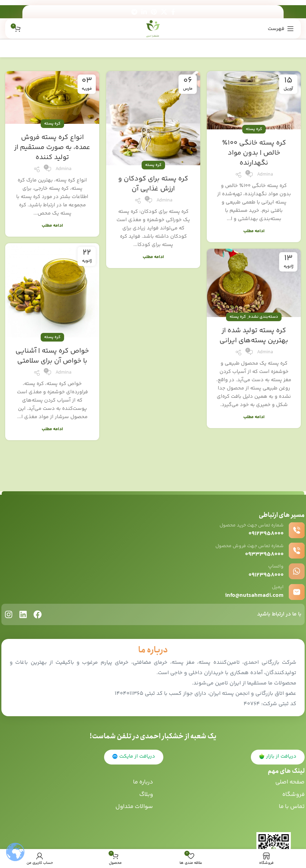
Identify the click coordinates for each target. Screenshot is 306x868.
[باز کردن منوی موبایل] (281, 29)
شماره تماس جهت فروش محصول (244, 546)
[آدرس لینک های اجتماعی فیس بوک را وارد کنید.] (173, 12)
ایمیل (277, 587)
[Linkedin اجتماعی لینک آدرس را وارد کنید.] (144, 12)
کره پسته (254, 129)
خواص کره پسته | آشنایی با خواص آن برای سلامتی (52, 356)
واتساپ (275, 566)
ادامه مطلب (254, 231)
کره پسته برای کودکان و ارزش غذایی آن (153, 184)
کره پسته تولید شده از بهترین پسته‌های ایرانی (254, 336)
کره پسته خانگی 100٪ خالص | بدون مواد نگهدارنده (254, 153)
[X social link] (164, 12)
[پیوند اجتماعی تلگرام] (134, 12)
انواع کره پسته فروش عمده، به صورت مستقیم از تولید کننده (52, 147)
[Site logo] (153, 28)
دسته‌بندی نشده (263, 317)
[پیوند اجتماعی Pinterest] (154, 12)
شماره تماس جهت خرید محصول (246, 525)
